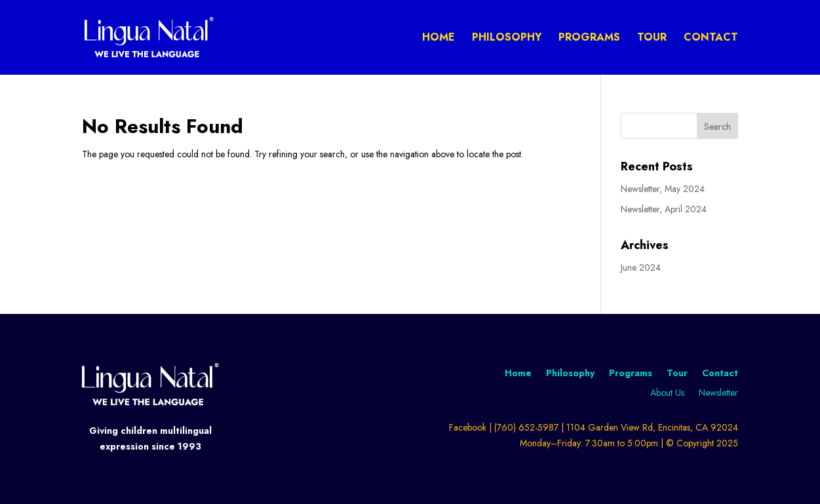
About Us (667, 394)
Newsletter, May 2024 (663, 189)
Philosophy (507, 39)
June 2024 (641, 267)
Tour (652, 39)
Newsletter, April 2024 (664, 209)
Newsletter (718, 394)
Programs (589, 39)
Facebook (468, 427)
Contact (711, 39)
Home (439, 39)
